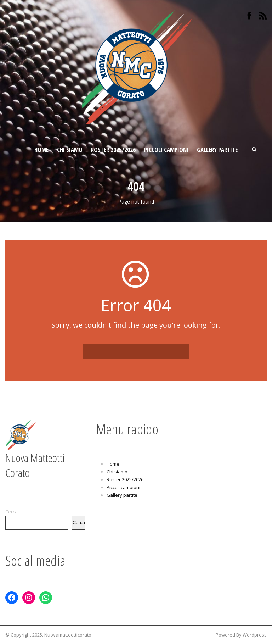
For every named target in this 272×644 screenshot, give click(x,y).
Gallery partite (217, 150)
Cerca (12, 512)
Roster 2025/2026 (113, 150)
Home (41, 150)
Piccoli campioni (166, 150)
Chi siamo (70, 150)
